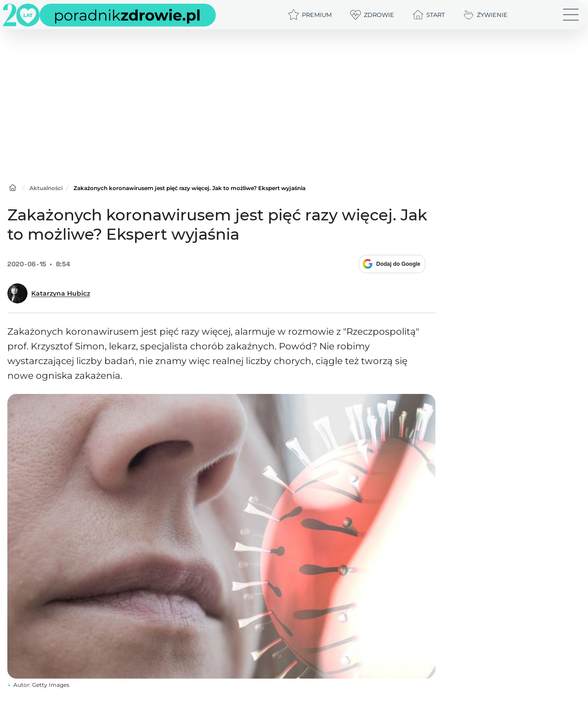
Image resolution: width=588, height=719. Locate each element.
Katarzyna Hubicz (61, 293)
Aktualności (46, 188)
